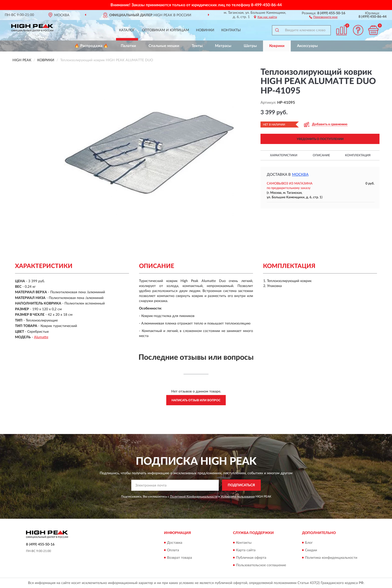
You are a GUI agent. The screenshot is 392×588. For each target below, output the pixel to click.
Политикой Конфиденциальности (194, 496)
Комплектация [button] (358, 155)
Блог (309, 543)
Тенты (197, 46)
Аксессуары (307, 46)
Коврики (277, 46)
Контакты (231, 30)
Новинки (205, 30)
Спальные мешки (164, 46)
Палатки (128, 46)
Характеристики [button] (284, 155)
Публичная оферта (251, 558)
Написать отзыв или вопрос (196, 400)
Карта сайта (246, 550)
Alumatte (41, 337)
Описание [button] (321, 155)
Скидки (311, 550)
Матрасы (223, 46)
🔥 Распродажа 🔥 (91, 46)
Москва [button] (300, 175)
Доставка (175, 543)
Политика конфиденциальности (331, 558)
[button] (323, 17)
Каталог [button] (127, 30)
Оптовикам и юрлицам (165, 30)
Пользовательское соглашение (261, 565)
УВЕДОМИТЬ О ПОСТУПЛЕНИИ (320, 139)
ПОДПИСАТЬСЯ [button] (241, 485)
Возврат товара (179, 558)
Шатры (250, 46)
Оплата (173, 550)
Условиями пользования (238, 496)
